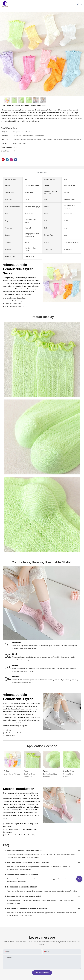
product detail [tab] (42, 173)
